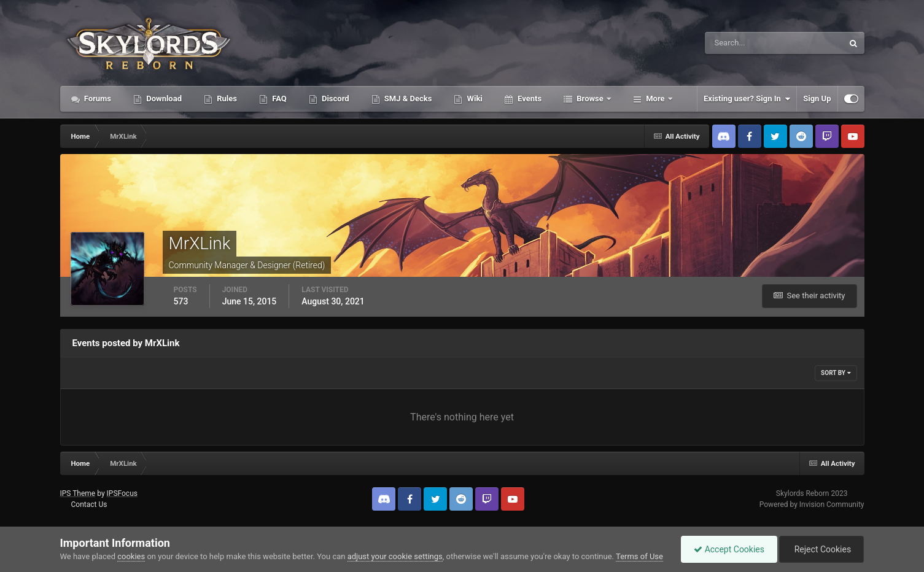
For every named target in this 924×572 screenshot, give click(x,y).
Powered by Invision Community (812, 504)
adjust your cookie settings (395, 556)
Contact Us (89, 504)
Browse (590, 99)
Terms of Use (639, 556)
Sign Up (817, 99)
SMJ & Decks (407, 99)
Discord (335, 99)
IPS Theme (78, 493)
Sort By (836, 373)
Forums (97, 99)
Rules (226, 99)
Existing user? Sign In (747, 99)
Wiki (473, 99)
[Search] (736, 43)
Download (163, 99)
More (655, 99)
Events (529, 99)
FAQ (278, 99)
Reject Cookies (821, 549)
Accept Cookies (729, 549)
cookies (131, 556)
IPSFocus (122, 493)
